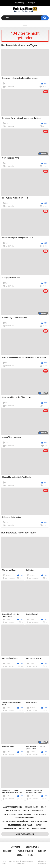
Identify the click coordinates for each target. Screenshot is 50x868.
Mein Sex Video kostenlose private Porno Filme (21, 863)
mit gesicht (24, 829)
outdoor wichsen (39, 821)
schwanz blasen (32, 807)
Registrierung (20, 3)
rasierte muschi (39, 829)
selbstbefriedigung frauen (20, 825)
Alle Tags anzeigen (25, 834)
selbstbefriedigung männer (15, 821)
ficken (26, 811)
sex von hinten (13, 811)
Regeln (20, 855)
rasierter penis (24, 814)
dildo (43, 807)
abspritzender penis (13, 807)
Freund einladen (25, 851)
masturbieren (9, 814)
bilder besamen (40, 814)
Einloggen (32, 3)
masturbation (37, 811)
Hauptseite (15, 847)
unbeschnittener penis (24, 818)
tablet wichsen (10, 829)
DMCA (31, 855)
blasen (39, 825)
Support (42, 851)
